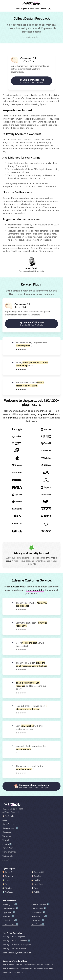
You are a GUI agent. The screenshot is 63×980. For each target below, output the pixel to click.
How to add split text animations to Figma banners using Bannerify (29, 969)
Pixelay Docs (36, 920)
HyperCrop (37, 884)
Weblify (36, 892)
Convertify (8, 876)
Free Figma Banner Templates (15, 948)
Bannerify (8, 872)
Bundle (31, 9)
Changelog (7, 832)
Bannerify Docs (9, 904)
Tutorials (6, 840)
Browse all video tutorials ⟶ (14, 973)
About (17, 9)
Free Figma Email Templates (14, 936)
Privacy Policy (8, 848)
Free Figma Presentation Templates (17, 944)
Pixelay (35, 888)
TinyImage (8, 892)
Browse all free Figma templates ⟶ (17, 952)
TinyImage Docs (9, 924)
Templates (7, 836)
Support (43, 9)
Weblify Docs (37, 924)
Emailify (36, 880)
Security (6, 844)
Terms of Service (9, 852)
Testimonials (8, 856)
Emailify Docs (37, 912)
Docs (37, 9)
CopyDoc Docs (37, 908)
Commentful (38, 872)
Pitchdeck (8, 888)
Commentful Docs (39, 904)
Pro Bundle (8, 816)
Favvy (6, 884)
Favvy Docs (7, 916)
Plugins (24, 9)
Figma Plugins (8, 824)
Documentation (9, 828)
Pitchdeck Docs (9, 920)
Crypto (6, 880)
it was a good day (35, 590)
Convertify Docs (9, 908)
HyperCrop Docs (38, 916)
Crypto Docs (7, 912)
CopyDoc (36, 876)
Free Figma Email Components (15, 940)
